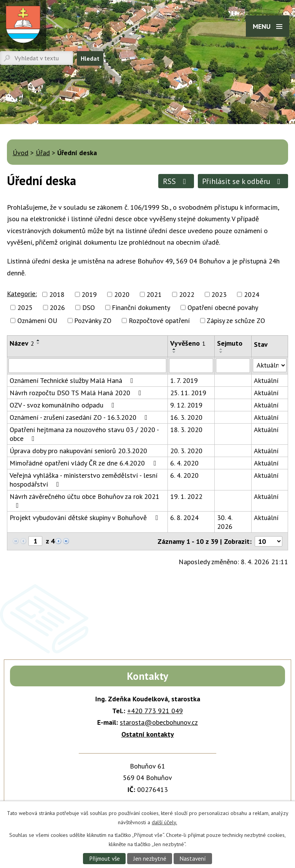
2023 (219, 294)
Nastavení (193, 858)
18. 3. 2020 (186, 430)
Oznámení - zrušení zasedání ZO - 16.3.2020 (80, 417)
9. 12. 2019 (186, 405)
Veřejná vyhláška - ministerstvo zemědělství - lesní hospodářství (84, 480)
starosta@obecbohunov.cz (159, 722)
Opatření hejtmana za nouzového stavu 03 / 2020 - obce (84, 434)
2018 (57, 294)
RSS (176, 181)
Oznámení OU (37, 321)
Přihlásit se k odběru (243, 181)
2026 (57, 307)
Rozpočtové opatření (159, 321)
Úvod (21, 153)
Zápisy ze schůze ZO (236, 321)
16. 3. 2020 (186, 417)
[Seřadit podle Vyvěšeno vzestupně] (174, 349)
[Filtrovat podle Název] (87, 366)
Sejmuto (230, 343)
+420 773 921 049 (155, 711)
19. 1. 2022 (186, 496)
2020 (122, 294)
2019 (89, 294)
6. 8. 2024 (184, 518)
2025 (25, 307)
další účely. (164, 822)
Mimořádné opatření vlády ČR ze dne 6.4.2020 (84, 463)
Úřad (43, 153)
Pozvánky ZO (93, 321)
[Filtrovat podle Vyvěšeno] (191, 366)
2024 (252, 294)
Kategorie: (22, 294)
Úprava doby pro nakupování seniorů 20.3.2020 (78, 451)
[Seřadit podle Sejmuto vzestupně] (221, 349)
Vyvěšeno (188, 343)
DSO (89, 307)
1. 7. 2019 (184, 380)
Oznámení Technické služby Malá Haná (73, 380)
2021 (154, 294)
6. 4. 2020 (184, 463)
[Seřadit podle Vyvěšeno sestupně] (174, 352)
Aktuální (266, 380)
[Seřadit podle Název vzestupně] (38, 340)
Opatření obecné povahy (223, 307)
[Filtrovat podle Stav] (270, 365)
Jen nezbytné (150, 858)
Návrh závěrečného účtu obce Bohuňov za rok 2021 (85, 500)
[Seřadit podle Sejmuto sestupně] (221, 352)
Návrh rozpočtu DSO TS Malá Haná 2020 (77, 393)
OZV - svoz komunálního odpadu (64, 405)
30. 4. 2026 (225, 522)
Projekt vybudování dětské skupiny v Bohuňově (85, 518)
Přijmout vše (104, 858)
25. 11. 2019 (188, 393)
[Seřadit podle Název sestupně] (38, 343)
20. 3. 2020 (186, 451)
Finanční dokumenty (141, 307)
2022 (187, 294)
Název (22, 343)
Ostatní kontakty (148, 734)
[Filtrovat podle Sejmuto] (233, 366)
